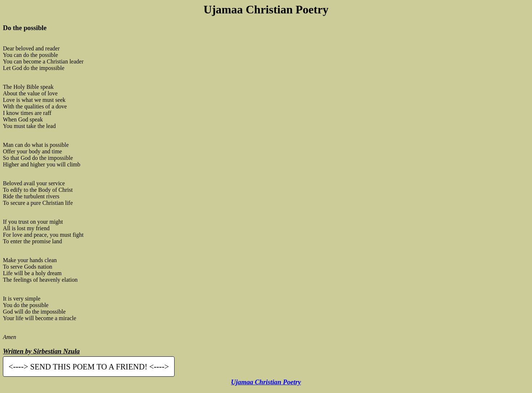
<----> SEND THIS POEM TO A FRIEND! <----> (89, 367)
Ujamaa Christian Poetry (266, 382)
